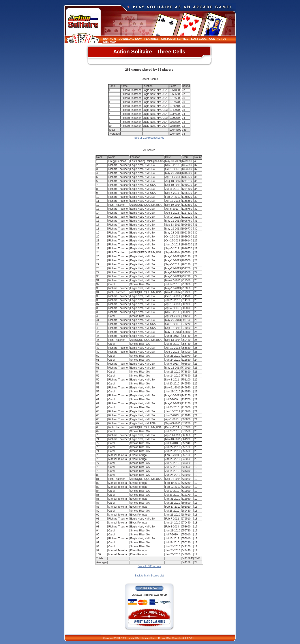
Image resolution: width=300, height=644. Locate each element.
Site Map (110, 42)
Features (151, 39)
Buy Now (110, 39)
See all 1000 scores (149, 566)
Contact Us (218, 39)
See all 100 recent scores (149, 138)
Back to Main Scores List (149, 576)
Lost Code (199, 39)
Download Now (130, 39)
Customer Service (175, 39)
